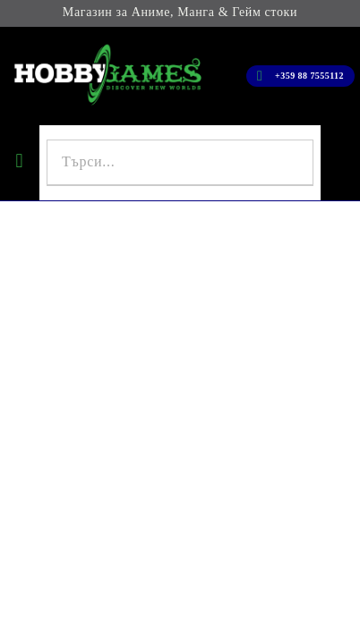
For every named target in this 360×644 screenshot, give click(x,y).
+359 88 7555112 (309, 76)
